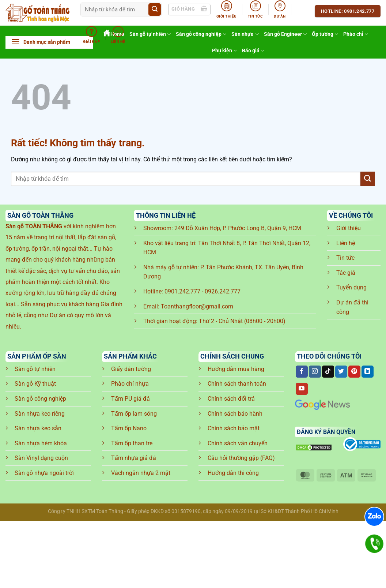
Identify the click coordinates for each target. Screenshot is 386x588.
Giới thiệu (349, 228)
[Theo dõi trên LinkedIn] (368, 372)
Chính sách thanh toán (237, 384)
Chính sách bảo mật (234, 428)
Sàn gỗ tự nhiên (35, 369)
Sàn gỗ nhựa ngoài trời (44, 473)
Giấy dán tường (131, 369)
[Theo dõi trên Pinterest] (354, 372)
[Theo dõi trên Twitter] (341, 372)
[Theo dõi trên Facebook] (302, 372)
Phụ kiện (224, 51)
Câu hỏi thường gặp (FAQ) (241, 458)
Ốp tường (325, 34)
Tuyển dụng (351, 287)
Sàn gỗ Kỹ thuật (35, 384)
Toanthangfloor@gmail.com (197, 306)
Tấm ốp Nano (129, 428)
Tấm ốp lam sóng (134, 414)
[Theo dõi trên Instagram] (315, 372)
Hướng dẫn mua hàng (236, 369)
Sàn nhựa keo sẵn (38, 428)
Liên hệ (346, 243)
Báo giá (253, 51)
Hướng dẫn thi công (233, 473)
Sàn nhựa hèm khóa (41, 443)
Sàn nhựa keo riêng (40, 414)
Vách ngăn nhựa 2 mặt (141, 473)
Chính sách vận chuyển (238, 443)
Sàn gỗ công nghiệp (40, 399)
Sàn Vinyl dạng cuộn (41, 458)
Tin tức (345, 258)
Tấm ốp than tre (132, 443)
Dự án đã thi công (352, 307)
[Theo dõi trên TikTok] (328, 372)
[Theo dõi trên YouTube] (302, 389)
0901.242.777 (182, 291)
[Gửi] (155, 10)
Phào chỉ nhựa (130, 384)
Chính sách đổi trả (231, 399)
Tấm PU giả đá (130, 399)
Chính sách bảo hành (235, 414)
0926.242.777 (223, 291)
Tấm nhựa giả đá (134, 458)
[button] (49, 42)
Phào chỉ (356, 34)
